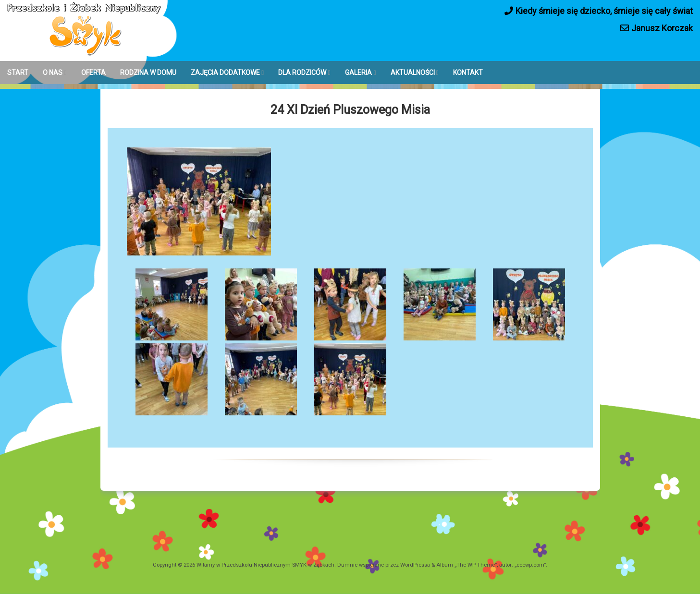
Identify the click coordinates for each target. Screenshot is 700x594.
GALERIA (358, 73)
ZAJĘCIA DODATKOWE (225, 73)
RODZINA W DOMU (148, 73)
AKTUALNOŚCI (413, 73)
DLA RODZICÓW (302, 73)
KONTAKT (468, 73)
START (18, 73)
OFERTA (93, 73)
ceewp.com (530, 565)
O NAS (53, 73)
